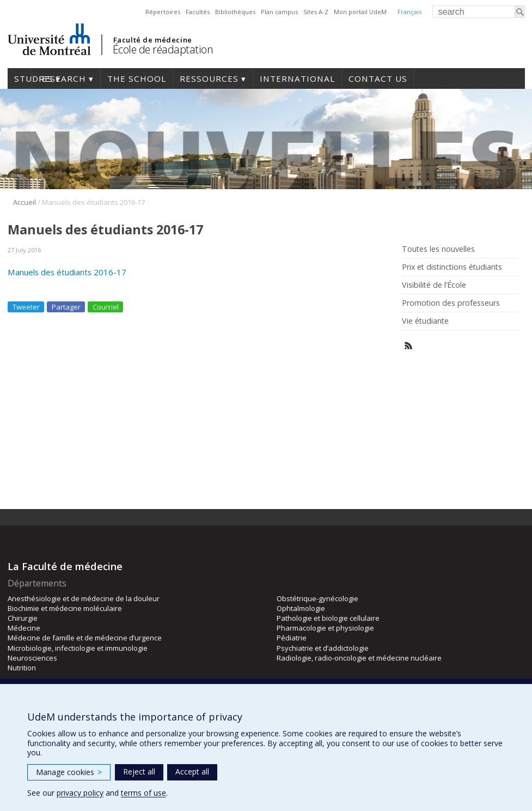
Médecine (24, 628)
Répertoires (163, 12)
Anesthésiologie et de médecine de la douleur (84, 598)
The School (137, 78)
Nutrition (22, 668)
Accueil (25, 202)
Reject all (139, 771)
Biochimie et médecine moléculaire (65, 608)
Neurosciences (32, 658)
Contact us (378, 78)
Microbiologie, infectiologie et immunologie (78, 648)
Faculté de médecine (153, 40)
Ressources (209, 78)
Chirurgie (23, 618)
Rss (409, 346)
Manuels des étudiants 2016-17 (67, 272)
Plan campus (279, 12)
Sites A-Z (316, 12)
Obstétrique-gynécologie (317, 598)
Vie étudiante (425, 321)
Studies (20, 78)
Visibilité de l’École (434, 285)
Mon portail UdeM (360, 12)
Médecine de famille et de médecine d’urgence (85, 638)
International (297, 78)
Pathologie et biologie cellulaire (328, 618)
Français (409, 12)
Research (62, 78)
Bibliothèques (235, 12)
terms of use (143, 793)
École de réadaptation (163, 49)
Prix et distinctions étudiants (452, 267)
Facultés (198, 12)
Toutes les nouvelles (438, 249)
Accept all (192, 771)
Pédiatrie (292, 638)
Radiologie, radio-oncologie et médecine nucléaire (359, 658)
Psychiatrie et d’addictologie (323, 648)
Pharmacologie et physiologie (325, 628)
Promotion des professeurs (451, 303)
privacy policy (80, 793)
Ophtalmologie (301, 608)
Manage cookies (69, 772)
